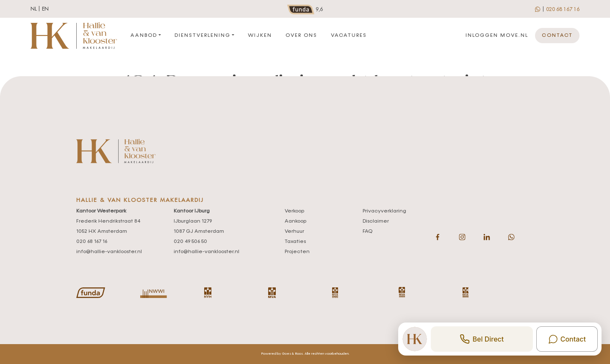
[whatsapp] (538, 9)
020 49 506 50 (190, 242)
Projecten (297, 252)
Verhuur (294, 232)
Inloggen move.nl (497, 36)
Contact (557, 36)
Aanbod (144, 36)
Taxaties (295, 242)
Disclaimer (376, 221)
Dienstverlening (202, 36)
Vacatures (349, 36)
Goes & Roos (293, 354)
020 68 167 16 (563, 9)
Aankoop (295, 221)
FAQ (367, 232)
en (45, 9)
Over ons (301, 36)
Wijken (260, 36)
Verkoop (294, 211)
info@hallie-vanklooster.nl (109, 252)
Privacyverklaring (384, 211)
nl (34, 9)
